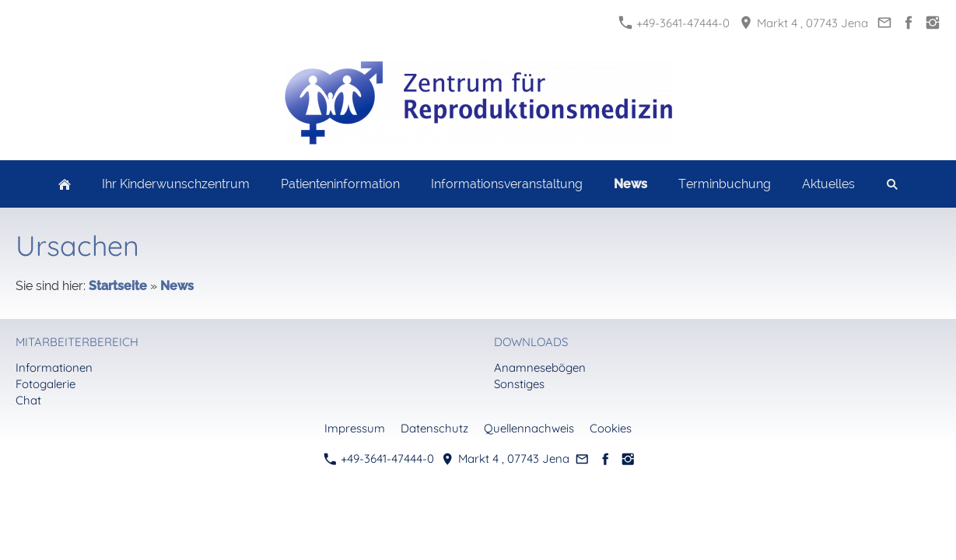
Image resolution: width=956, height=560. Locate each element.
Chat (28, 400)
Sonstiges (519, 384)
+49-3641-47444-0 (674, 23)
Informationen (54, 367)
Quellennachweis (529, 428)
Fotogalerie (46, 384)
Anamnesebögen (540, 367)
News (177, 286)
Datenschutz (434, 428)
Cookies (611, 428)
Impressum (355, 428)
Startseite (118, 286)
